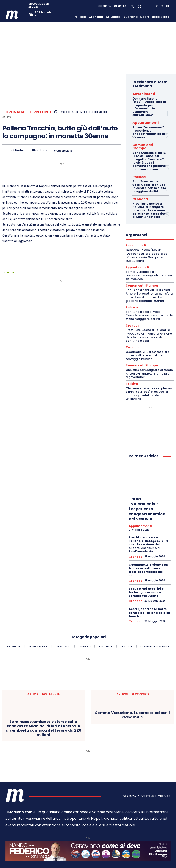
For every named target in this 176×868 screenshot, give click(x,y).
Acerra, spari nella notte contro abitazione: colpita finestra (149, 600)
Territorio (40, 112)
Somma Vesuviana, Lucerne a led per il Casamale (132, 702)
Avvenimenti (140, 93)
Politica (137, 171)
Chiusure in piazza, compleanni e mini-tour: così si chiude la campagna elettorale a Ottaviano (149, 383)
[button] (140, 6)
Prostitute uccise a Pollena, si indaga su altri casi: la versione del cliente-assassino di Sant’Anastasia (149, 203)
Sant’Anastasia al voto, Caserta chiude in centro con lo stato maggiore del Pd (149, 180)
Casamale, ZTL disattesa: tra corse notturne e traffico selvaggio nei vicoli (147, 346)
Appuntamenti (142, 122)
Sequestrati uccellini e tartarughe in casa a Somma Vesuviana (146, 580)
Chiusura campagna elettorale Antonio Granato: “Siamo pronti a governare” (149, 364)
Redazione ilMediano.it (33, 151)
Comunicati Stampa (146, 143)
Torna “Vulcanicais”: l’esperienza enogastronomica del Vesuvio (150, 131)
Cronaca (15, 112)
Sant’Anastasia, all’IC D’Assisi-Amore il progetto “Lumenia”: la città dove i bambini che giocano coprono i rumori (149, 155)
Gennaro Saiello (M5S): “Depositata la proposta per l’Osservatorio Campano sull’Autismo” (149, 106)
